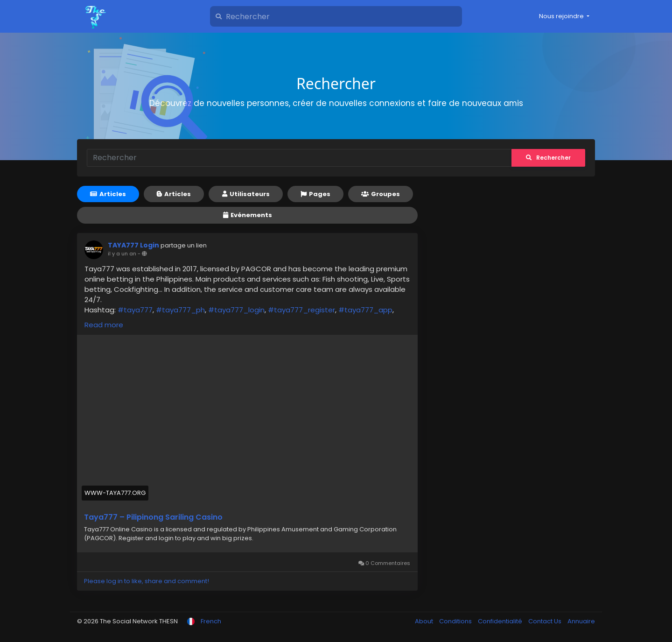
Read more (104, 325)
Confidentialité (501, 621)
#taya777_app (365, 310)
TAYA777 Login (133, 245)
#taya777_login (236, 310)
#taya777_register (301, 310)
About (425, 621)
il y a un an (122, 254)
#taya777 (135, 310)
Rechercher (548, 158)
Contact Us (546, 621)
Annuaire (581, 621)
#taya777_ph (180, 310)
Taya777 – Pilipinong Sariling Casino (153, 517)
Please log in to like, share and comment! (147, 581)
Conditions (456, 621)
